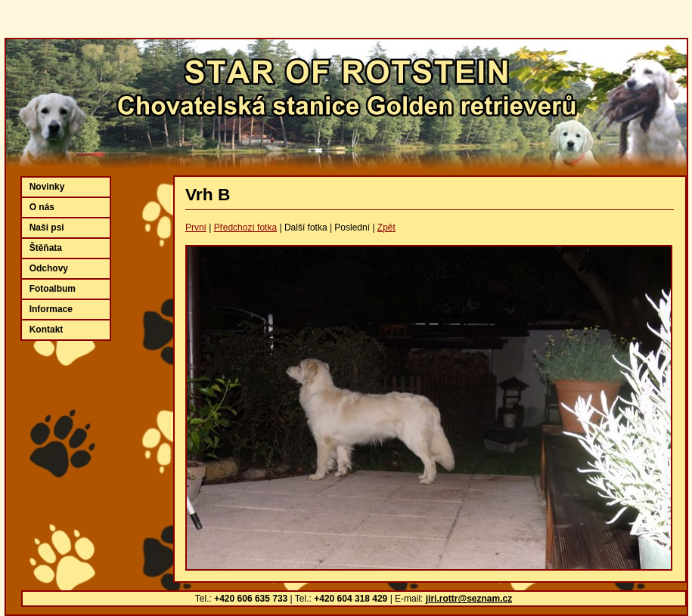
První (196, 228)
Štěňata (46, 248)
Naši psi (47, 228)
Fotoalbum (53, 289)
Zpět (386, 228)
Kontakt (47, 330)
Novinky (47, 187)
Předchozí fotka (245, 228)
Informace (51, 309)
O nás (42, 207)
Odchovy (49, 268)
